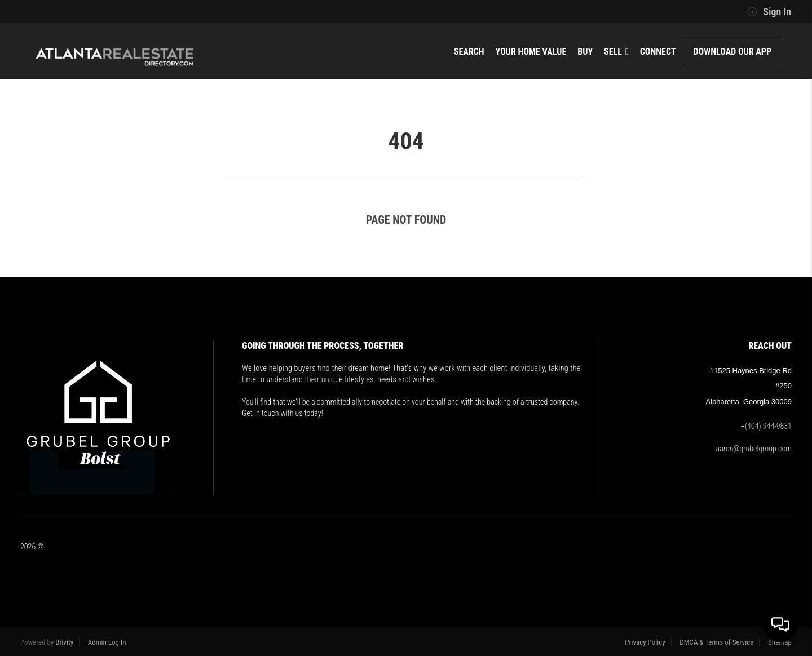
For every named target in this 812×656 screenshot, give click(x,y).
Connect (658, 52)
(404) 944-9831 (768, 426)
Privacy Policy (645, 642)
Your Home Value (531, 52)
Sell (616, 52)
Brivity (64, 642)
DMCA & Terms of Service (716, 642)
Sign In (769, 12)
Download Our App (732, 52)
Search (469, 52)
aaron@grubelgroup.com (754, 449)
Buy (585, 52)
